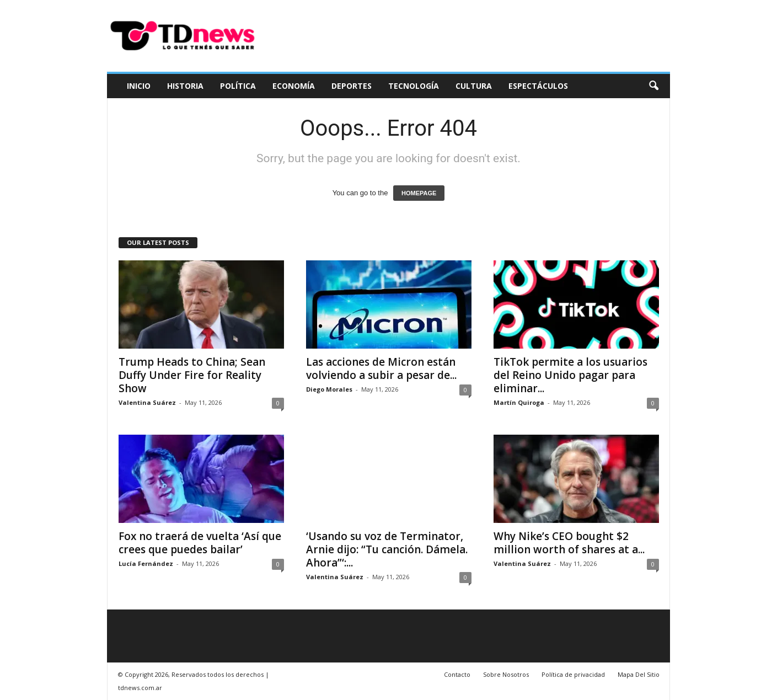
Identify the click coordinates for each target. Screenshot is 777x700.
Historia (185, 86)
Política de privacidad (573, 674)
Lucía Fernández (146, 563)
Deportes (352, 86)
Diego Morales (329, 389)
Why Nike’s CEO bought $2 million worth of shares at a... (569, 543)
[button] (653, 86)
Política (238, 86)
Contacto (457, 674)
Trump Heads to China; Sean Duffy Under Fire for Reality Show (192, 375)
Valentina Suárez (147, 402)
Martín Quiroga (519, 402)
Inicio (139, 86)
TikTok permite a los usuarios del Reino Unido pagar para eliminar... (570, 375)
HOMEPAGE (419, 193)
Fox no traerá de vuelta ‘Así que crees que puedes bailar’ (200, 543)
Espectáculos (538, 86)
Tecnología (414, 86)
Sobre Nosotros (506, 674)
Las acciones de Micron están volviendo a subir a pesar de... (381, 368)
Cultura (474, 86)
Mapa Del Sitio (639, 674)
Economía (294, 86)
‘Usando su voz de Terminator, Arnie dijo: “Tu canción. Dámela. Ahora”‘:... (387, 549)
